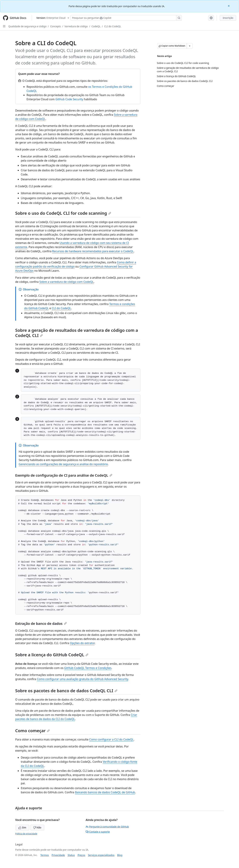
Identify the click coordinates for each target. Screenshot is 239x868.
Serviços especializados (101, 855)
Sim (22, 827)
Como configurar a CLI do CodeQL (111, 739)
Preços (81, 855)
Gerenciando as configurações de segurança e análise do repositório (63, 464)
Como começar (33, 731)
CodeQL (96, 26)
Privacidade (58, 855)
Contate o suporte (98, 832)
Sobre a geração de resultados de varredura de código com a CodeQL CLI (77, 333)
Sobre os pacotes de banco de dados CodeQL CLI (66, 691)
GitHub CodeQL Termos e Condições (88, 668)
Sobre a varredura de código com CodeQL (66, 282)
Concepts (56, 26)
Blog (120, 855)
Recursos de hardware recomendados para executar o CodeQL (93, 251)
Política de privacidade (26, 834)
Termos (45, 855)
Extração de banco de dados (41, 624)
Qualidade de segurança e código (27, 26)
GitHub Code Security (69, 99)
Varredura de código (76, 26)
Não (37, 827)
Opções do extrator (82, 643)
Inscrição (228, 18)
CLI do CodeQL (113, 26)
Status (71, 855)
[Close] (229, 6)
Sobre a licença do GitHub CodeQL (52, 655)
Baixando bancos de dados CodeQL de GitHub (105, 792)
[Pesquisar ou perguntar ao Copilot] (126, 18)
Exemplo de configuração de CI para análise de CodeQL (64, 475)
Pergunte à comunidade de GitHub (107, 827)
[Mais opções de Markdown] (190, 46)
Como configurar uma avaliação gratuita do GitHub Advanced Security (82, 679)
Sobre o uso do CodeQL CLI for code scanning (63, 213)
